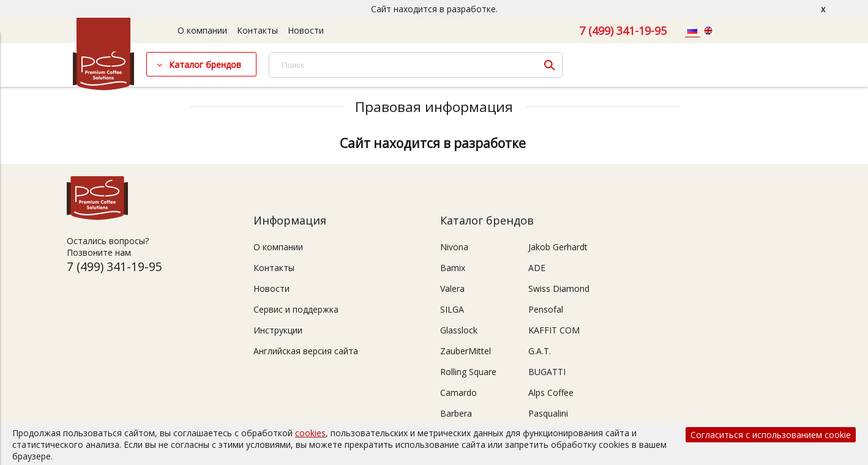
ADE (537, 268)
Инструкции (278, 330)
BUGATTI (547, 372)
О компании (202, 30)
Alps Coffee (551, 392)
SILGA (452, 309)
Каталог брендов (205, 65)
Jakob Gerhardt (558, 247)
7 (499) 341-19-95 (623, 31)
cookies (310, 433)
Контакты (257, 30)
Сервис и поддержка (296, 309)
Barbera (456, 413)
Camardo (458, 392)
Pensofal (546, 309)
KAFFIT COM (554, 330)
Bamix (453, 268)
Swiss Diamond (559, 288)
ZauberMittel (466, 351)
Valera (452, 288)
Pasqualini (548, 413)
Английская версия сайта (306, 351)
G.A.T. (540, 351)
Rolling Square (468, 372)
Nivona (454, 247)
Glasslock (459, 330)
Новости (306, 30)
